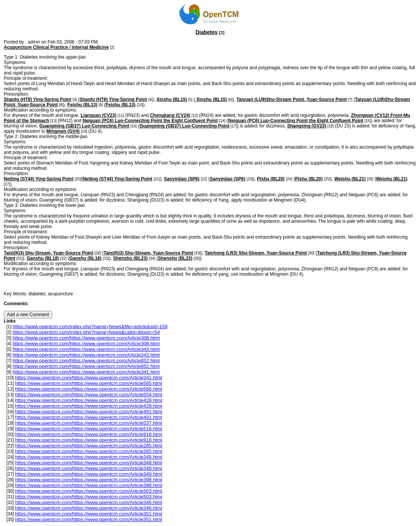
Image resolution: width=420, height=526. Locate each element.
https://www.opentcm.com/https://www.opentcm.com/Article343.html (86, 349)
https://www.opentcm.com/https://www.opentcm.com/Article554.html (89, 395)
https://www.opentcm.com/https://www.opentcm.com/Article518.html (89, 429)
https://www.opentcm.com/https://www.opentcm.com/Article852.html (86, 361)
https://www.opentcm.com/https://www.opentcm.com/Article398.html (89, 480)
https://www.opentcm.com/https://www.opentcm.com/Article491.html (89, 412)
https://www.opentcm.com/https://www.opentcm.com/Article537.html (89, 423)
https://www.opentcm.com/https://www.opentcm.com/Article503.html (89, 491)
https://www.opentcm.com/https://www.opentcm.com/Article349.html (89, 468)
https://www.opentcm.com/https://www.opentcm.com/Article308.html (86, 338)
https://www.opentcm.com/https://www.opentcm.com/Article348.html (89, 457)
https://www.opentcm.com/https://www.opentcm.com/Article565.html (89, 383)
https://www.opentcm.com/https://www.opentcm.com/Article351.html (89, 514)
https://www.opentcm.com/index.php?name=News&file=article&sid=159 (90, 327)
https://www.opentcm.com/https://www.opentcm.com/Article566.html (89, 389)
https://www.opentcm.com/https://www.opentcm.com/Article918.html (89, 434)
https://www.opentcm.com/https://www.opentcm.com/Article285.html (89, 446)
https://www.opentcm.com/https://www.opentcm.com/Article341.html (86, 372)
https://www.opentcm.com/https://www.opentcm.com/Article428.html (89, 400)
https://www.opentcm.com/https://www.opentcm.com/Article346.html (89, 502)
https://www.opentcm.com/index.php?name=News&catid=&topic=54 (86, 332)
